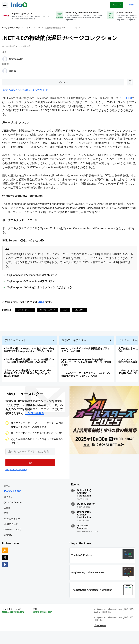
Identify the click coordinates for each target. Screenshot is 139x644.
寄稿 (7, 522)
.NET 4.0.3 (127, 98)
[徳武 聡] (6, 71)
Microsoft (81, 314)
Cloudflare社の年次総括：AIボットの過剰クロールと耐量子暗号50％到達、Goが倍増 (30, 368)
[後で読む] (24, 82)
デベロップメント (26, 314)
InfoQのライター (13, 528)
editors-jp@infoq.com (43, 624)
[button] (28, 471)
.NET (42, 306)
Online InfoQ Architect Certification (84, 502)
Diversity (9, 544)
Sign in (130, 4)
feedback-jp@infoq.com (14, 624)
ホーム (8, 495)
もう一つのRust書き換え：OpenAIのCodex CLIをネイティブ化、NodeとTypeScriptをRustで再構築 (29, 380)
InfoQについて (12, 533)
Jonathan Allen (17, 59)
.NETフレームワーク (49, 314)
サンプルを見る (35, 421)
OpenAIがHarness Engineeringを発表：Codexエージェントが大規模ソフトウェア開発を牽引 (88, 369)
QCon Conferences (14, 511)
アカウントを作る (14, 500)
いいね (13, 82)
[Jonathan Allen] (6, 59)
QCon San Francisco (83, 536)
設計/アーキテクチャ (75, 347)
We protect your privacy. (16, 477)
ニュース (30, 27)
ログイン (9, 506)
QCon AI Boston (86, 513)
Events (8, 517)
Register (115, 4)
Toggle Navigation (6, 4)
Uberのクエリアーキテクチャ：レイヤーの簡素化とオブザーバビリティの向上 (87, 381)
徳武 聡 (14, 70)
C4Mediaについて (14, 539)
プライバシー (99, 637)
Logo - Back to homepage (20, 4)
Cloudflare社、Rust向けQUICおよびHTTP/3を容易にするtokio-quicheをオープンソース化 (31, 357)
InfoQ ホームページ (12, 27)
